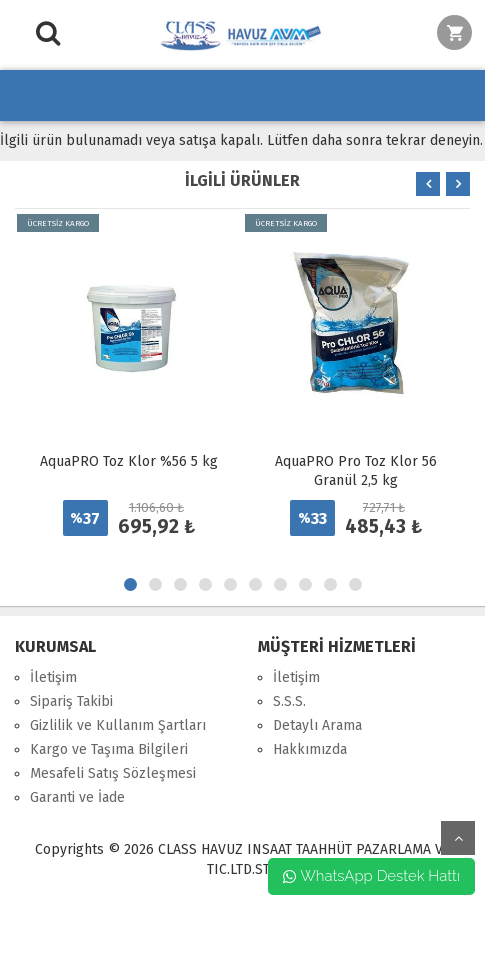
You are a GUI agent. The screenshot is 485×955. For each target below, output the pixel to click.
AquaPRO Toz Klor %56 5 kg (129, 461)
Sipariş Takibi (71, 701)
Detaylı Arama (317, 725)
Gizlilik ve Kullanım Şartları (118, 725)
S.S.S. (289, 701)
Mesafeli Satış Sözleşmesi (113, 773)
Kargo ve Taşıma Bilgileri (109, 749)
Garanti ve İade (77, 797)
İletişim (53, 677)
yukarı (458, 838)
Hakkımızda (310, 749)
